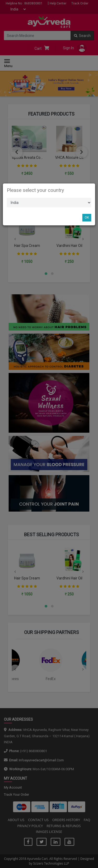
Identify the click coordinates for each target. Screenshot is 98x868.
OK (87, 217)
